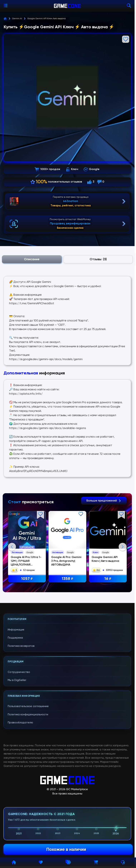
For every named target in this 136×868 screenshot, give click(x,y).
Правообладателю (20, 794)
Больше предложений (104, 501)
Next (123, 582)
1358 (67, 579)
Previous (12, 582)
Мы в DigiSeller (17, 752)
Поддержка (15, 709)
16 (108, 579)
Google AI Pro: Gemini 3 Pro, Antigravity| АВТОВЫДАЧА (66, 561)
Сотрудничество (19, 744)
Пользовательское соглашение (28, 778)
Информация (16, 701)
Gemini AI (17, 19)
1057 (27, 579)
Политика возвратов (21, 717)
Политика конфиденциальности (28, 786)
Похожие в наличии (66, 849)
